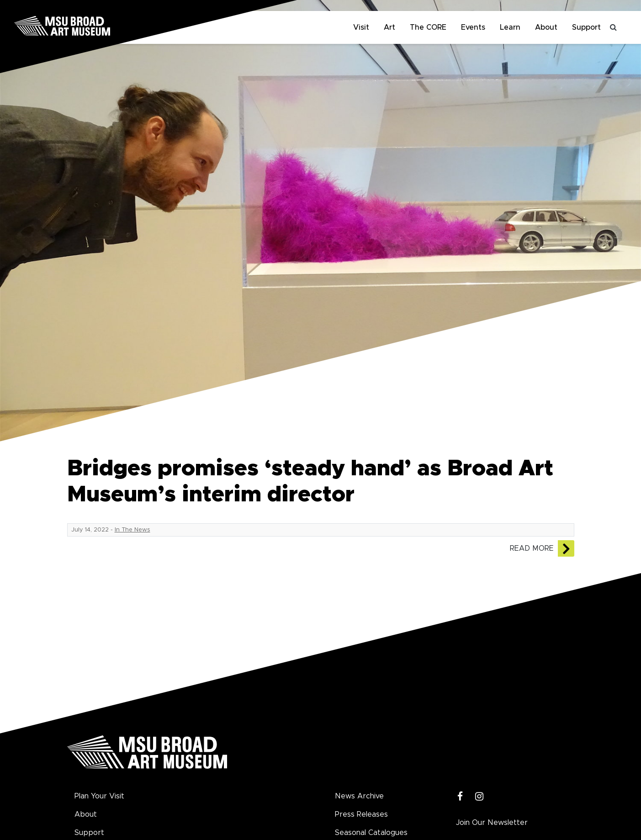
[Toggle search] (614, 27)
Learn (510, 27)
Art (389, 27)
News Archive (359, 796)
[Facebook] (460, 797)
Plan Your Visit (99, 796)
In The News (132, 530)
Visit (361, 27)
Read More (532, 548)
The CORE (428, 27)
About (546, 27)
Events (473, 27)
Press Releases (361, 814)
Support (586, 27)
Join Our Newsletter (492, 823)
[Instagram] (479, 797)
